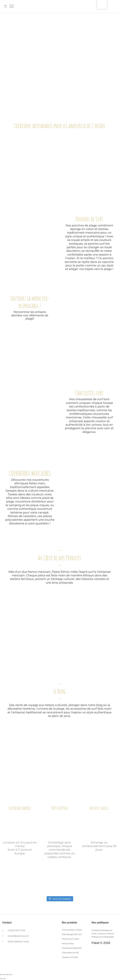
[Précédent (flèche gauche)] (1, 979)
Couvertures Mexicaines (72, 948)
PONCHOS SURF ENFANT (60, 187)
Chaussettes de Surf (70, 953)
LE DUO (88, 656)
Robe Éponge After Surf (72, 934)
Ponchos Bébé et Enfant (72, 930)
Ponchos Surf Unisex (71, 939)
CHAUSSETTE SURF (30, 439)
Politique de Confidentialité (103, 937)
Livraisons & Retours (105, 934)
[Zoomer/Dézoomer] (11, 975)
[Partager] (4, 975)
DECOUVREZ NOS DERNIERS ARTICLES (59, 763)
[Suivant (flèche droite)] (4, 979)
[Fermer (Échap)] (1, 975)
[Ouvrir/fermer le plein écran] (7, 975)
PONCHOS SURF (89, 353)
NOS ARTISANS (31, 656)
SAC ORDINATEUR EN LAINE (97, 187)
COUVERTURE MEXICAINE (22, 187)
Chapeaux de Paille (70, 957)
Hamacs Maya (68, 944)
